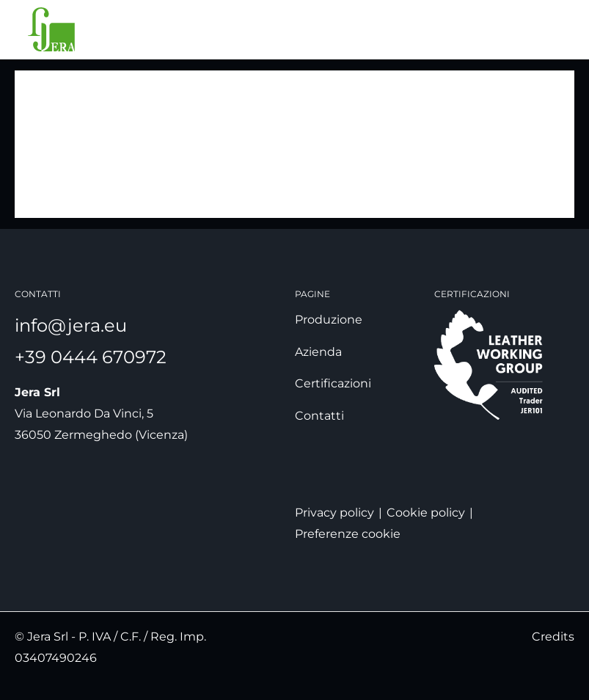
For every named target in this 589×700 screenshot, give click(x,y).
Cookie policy (426, 513)
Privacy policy (334, 513)
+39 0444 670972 (91, 357)
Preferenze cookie (348, 534)
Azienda (318, 352)
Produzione (329, 320)
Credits (553, 637)
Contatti (319, 416)
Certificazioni (333, 383)
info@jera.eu (71, 325)
